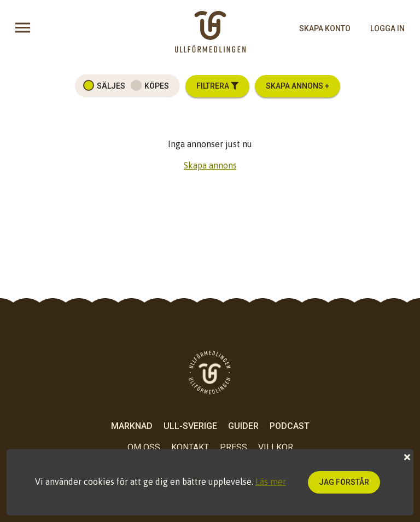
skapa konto (325, 28)
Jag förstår (344, 482)
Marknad (132, 426)
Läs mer (271, 482)
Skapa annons (210, 165)
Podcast (290, 426)
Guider (243, 426)
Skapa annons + (297, 86)
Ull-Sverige (190, 426)
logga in (387, 28)
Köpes (157, 86)
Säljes (111, 86)
